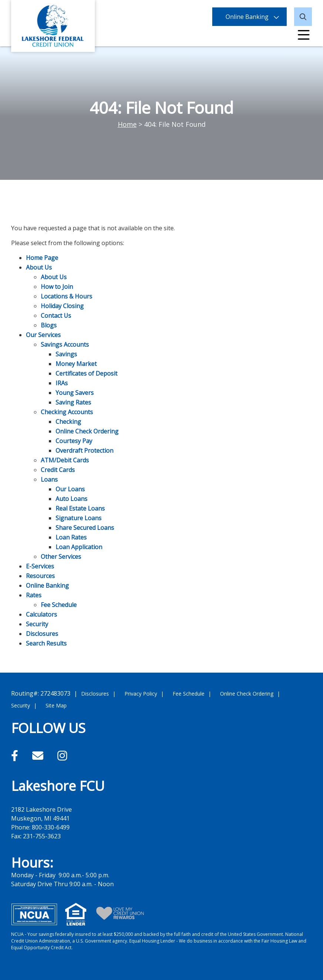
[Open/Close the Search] (303, 17)
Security (37, 624)
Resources (40, 576)
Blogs (49, 325)
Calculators (41, 614)
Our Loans (70, 489)
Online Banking (47, 585)
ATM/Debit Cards (65, 460)
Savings (66, 354)
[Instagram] (62, 755)
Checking (68, 422)
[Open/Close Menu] (304, 35)
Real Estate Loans (80, 508)
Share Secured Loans (85, 528)
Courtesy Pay (74, 441)
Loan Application (79, 547)
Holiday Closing (62, 306)
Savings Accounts (65, 344)
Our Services (43, 335)
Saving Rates (73, 402)
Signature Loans (79, 518)
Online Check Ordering (87, 431)
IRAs (62, 383)
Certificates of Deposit (86, 373)
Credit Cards (58, 470)
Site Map (56, 705)
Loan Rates (71, 537)
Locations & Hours (66, 296)
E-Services (40, 566)
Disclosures (42, 634)
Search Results (46, 643)
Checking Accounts (67, 412)
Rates (34, 595)
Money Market (76, 364)
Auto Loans (71, 499)
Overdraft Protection (84, 451)
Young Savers (75, 393)
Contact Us (56, 316)
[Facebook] (16, 755)
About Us (39, 267)
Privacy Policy (141, 694)
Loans (49, 479)
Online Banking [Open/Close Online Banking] (247, 17)
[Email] (39, 755)
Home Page (42, 258)
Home (127, 124)
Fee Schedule (59, 605)
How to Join (57, 287)
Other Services (61, 557)
